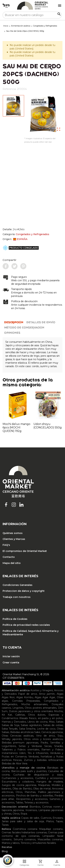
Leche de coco (46, 729)
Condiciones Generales (18, 585)
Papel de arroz (27, 694)
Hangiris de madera (50, 782)
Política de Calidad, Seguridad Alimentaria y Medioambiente (31, 633)
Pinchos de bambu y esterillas (34, 796)
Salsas (60, 722)
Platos (50, 821)
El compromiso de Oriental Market (25, 551)
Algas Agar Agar (45, 697)
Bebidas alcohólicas (22, 732)
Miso (52, 722)
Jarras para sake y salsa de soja (23, 821)
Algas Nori (8, 697)
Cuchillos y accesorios (49, 778)
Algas (60, 694)
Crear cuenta (11, 662)
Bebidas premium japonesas (20, 743)
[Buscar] (32, 15)
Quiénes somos (13, 533)
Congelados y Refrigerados (32, 234)
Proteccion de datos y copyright (24, 591)
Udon (22, 753)
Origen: (15, 239)
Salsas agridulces (31, 725)
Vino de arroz (46, 736)
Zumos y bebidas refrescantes (44, 760)
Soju (60, 736)
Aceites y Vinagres (42, 690)
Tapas (59, 821)
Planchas (30, 792)
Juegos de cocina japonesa (19, 785)
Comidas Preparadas (26, 701)
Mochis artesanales (34, 704)
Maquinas (44, 785)
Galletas (20, 715)
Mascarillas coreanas (50, 839)
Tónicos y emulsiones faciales (38, 843)
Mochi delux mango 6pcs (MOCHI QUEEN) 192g (16, 427)
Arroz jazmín (47, 694)
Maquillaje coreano (51, 829)
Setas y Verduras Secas (35, 746)
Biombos (35, 807)
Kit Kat (7, 715)
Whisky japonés (12, 739)
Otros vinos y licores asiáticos (43, 739)
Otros (19, 792)
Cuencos (46, 818)
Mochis (58, 711)
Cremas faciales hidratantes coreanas (24, 832)
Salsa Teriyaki (10, 729)
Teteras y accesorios (36, 803)
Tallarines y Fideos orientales (20, 750)
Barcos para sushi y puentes (29, 771)
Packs (44, 743)
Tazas (5, 825)
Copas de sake (30, 818)
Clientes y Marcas (14, 539)
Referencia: (9, 89)
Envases (58, 818)
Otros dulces (37, 715)
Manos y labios (11, 843)
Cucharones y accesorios (17, 778)
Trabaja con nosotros (17, 597)
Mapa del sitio (12, 563)
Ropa (24, 814)
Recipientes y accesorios (32, 799)
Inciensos (31, 810)
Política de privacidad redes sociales (26, 625)
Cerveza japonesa (52, 732)
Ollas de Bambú (22, 789)
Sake (37, 732)
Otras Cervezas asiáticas (18, 736)
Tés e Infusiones (38, 753)
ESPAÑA (20, 239)
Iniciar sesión (11, 656)
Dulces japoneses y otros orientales (31, 711)
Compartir (10, 260)
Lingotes (18, 708)
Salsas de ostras (53, 725)
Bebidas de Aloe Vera (14, 764)
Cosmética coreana (25, 829)
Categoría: (26, 234)
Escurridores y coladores (18, 782)
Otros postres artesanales (41, 708)
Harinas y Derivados (14, 722)
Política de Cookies (15, 619)
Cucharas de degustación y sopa (38, 775)
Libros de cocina (37, 722)
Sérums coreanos (25, 839)
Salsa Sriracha (27, 729)
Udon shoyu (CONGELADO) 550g (48, 426)
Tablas (19, 803)
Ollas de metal (42, 789)
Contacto (9, 557)
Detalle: (14, 229)
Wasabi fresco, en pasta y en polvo (41, 718)
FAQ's (6, 545)
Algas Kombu (25, 697)
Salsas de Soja (10, 725)
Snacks (58, 746)
